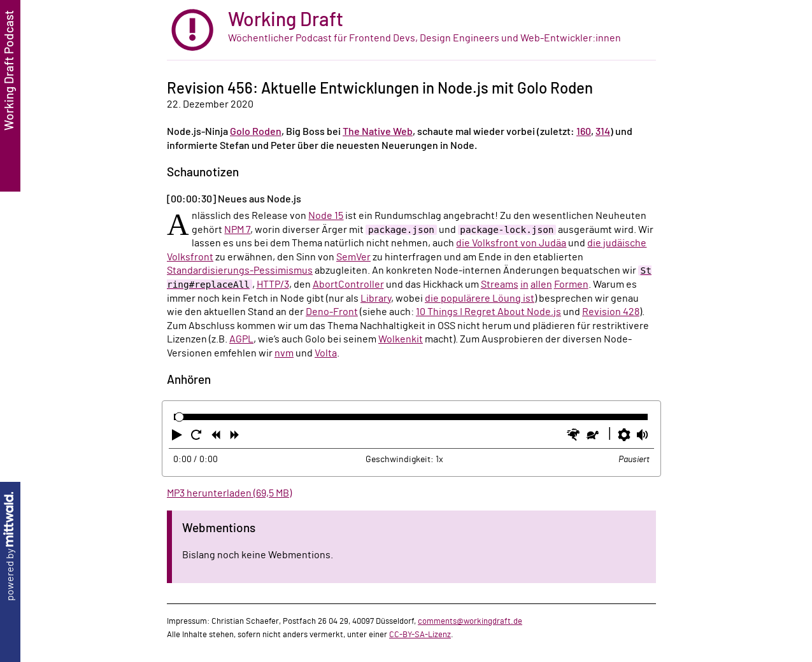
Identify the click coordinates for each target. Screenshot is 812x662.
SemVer (353, 257)
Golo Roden (256, 132)
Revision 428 (611, 312)
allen (541, 285)
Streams (500, 285)
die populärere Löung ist (480, 299)
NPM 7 (237, 230)
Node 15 (326, 216)
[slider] (179, 417)
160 (584, 132)
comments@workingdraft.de (470, 621)
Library (376, 299)
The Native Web (378, 132)
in (524, 285)
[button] (178, 437)
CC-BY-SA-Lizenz (420, 635)
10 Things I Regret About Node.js (488, 312)
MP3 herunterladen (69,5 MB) (229, 493)
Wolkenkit (401, 339)
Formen (571, 285)
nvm (284, 353)
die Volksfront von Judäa (511, 243)
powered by (10, 546)
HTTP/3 (273, 285)
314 (603, 132)
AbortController (348, 285)
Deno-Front (332, 312)
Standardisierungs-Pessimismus (240, 271)
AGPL (241, 339)
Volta (326, 353)
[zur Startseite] (411, 30)
